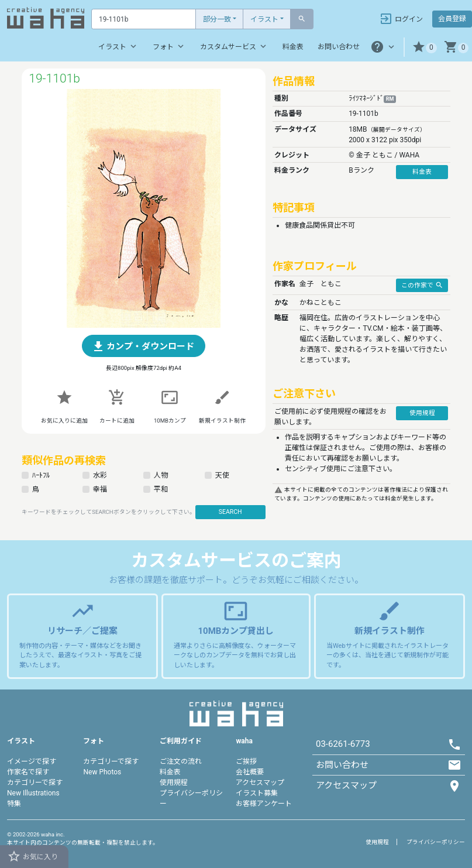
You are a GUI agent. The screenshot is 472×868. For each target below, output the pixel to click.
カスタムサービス (234, 46)
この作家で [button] (422, 285)
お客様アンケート (264, 804)
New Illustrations (33, 793)
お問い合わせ (339, 47)
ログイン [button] (401, 19)
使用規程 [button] (422, 413)
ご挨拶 (246, 761)
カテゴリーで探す (35, 783)
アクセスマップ (260, 783)
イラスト (264, 19)
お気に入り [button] (32, 856)
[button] (424, 47)
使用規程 (174, 783)
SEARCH (230, 512)
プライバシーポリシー (436, 842)
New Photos (102, 772)
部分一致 (217, 19)
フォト (169, 46)
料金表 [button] (422, 172)
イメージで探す (32, 761)
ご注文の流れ (181, 761)
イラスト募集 (257, 793)
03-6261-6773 (343, 744)
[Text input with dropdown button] (144, 19)
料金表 (293, 47)
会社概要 (250, 772)
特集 (14, 804)
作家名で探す (28, 772)
